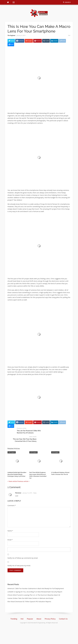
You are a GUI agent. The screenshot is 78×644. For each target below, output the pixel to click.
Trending (14, 619)
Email (10, 540)
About (39, 619)
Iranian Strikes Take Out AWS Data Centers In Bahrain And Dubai (30, 598)
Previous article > (23, 481)
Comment (12, 505)
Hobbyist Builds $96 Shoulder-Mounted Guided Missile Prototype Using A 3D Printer (17, 474)
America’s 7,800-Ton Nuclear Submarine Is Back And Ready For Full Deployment (36, 588)
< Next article (12, 481)
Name (10, 531)
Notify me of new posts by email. (19, 565)
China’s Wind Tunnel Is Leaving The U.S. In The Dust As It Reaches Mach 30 (34, 595)
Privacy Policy (50, 619)
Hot (22, 619)
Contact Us (63, 619)
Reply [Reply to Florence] (35, 493)
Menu (13, 2)
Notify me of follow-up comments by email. (23, 558)
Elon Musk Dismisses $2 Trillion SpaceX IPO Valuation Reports (29, 601)
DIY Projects (12, 452)
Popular (30, 619)
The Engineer (11, 35)
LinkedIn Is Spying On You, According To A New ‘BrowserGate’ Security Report (35, 592)
